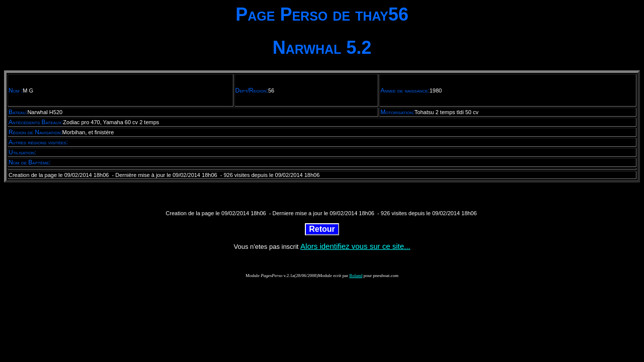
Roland (356, 276)
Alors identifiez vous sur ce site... (355, 246)
